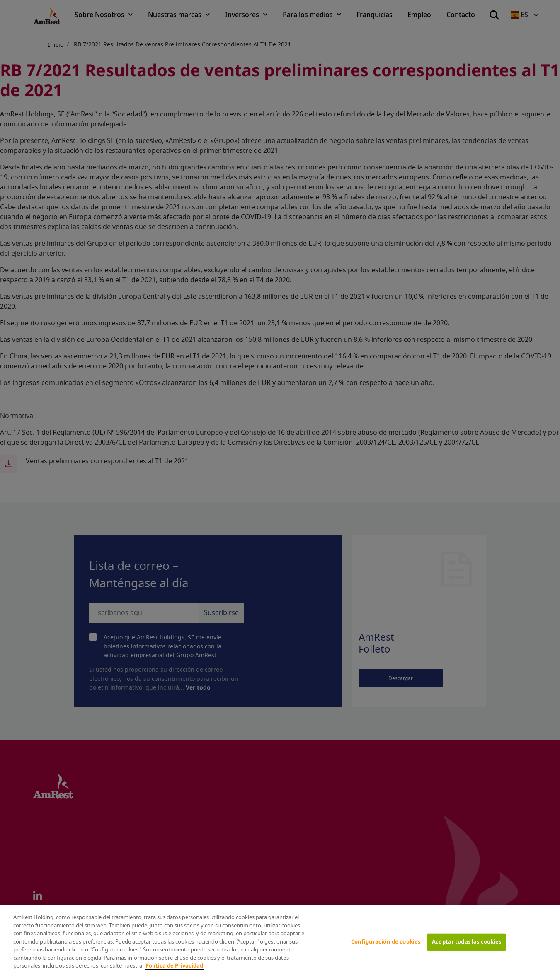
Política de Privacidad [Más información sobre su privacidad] (174, 966)
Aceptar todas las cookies (467, 942)
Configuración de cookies (386, 942)
